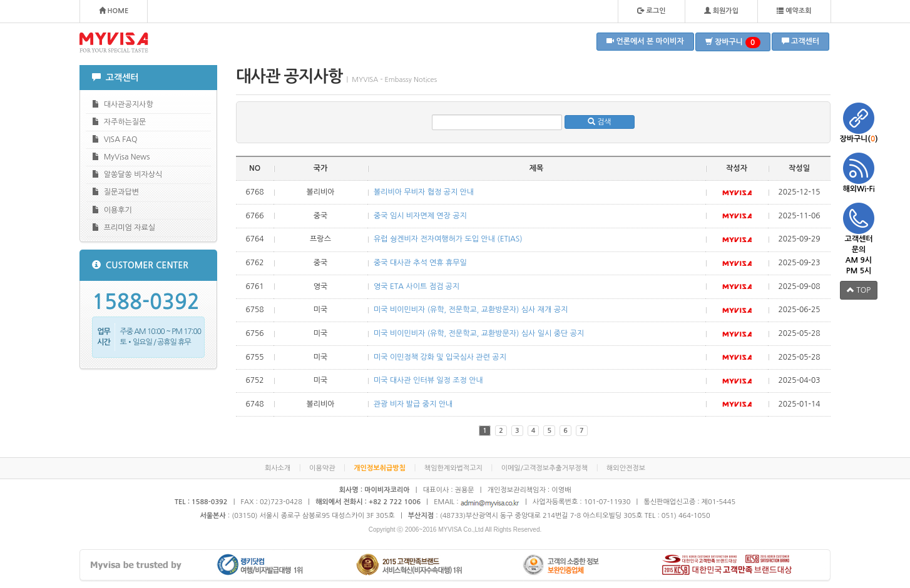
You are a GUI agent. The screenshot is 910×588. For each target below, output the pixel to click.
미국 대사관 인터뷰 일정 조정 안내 (428, 380)
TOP (859, 290)
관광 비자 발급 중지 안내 (413, 404)
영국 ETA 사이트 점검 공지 (417, 286)
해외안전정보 (626, 468)
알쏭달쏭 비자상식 (127, 174)
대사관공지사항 (123, 104)
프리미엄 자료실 (124, 227)
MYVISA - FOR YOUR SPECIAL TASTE (114, 43)
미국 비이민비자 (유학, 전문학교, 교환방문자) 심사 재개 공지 (471, 310)
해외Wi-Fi (859, 173)
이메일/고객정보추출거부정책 (545, 468)
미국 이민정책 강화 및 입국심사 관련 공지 (440, 357)
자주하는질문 (119, 122)
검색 (600, 122)
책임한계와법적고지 (453, 468)
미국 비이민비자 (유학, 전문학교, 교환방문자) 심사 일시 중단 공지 (479, 333)
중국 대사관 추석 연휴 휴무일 (420, 263)
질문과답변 (115, 192)
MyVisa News (121, 157)
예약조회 (794, 11)
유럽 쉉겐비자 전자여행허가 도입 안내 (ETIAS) (448, 239)
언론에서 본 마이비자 (645, 41)
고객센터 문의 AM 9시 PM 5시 (859, 239)
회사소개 (278, 468)
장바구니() (859, 123)
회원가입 (721, 11)
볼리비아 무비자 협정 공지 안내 (424, 192)
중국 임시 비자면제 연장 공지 (420, 216)
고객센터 (800, 41)
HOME (114, 11)
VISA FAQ (115, 139)
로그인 (651, 11)
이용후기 (112, 210)
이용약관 (322, 468)
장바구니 (733, 43)
